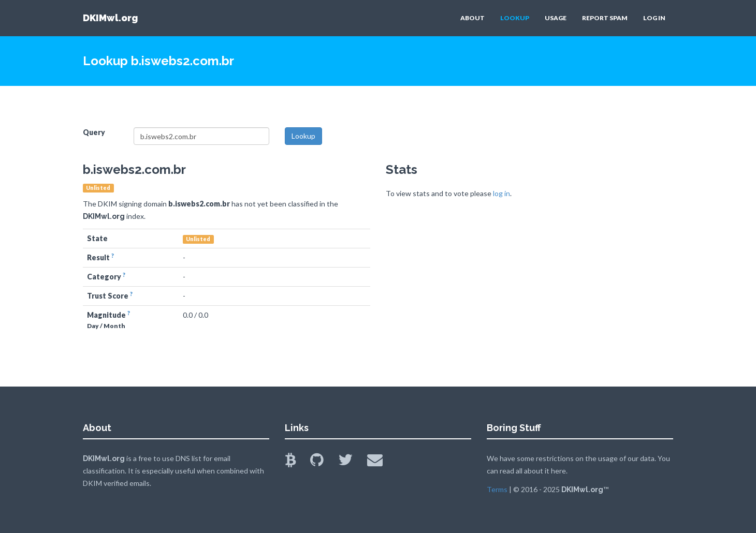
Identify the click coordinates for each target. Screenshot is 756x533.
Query (94, 132)
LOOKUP (515, 18)
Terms (497, 489)
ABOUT (472, 18)
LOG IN (654, 18)
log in (501, 193)
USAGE (556, 18)
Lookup (303, 136)
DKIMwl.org (110, 18)
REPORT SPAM (605, 18)
